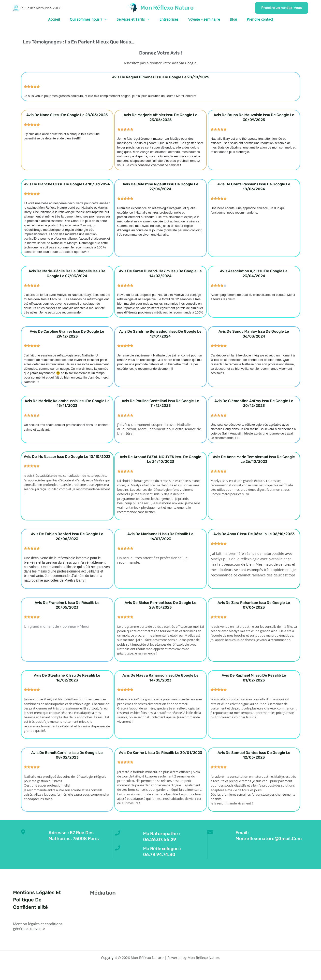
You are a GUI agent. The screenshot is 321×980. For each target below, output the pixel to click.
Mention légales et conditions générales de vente (40, 926)
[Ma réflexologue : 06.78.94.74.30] (119, 849)
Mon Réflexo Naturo (167, 8)
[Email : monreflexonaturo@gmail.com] (211, 833)
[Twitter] (254, 894)
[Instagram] (260, 894)
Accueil (63, 19)
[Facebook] (247, 894)
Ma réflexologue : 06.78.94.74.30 (166, 851)
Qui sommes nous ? (92, 19)
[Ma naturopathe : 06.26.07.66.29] (119, 834)
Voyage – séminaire (201, 19)
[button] (282, 8)
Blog (227, 19)
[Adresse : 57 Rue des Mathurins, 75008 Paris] (24, 833)
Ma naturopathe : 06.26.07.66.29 (166, 836)
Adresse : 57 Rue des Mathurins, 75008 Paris (78, 835)
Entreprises (169, 19)
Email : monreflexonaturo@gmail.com (274, 835)
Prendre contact (251, 19)
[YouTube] (267, 894)
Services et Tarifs (134, 19)
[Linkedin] (273, 894)
